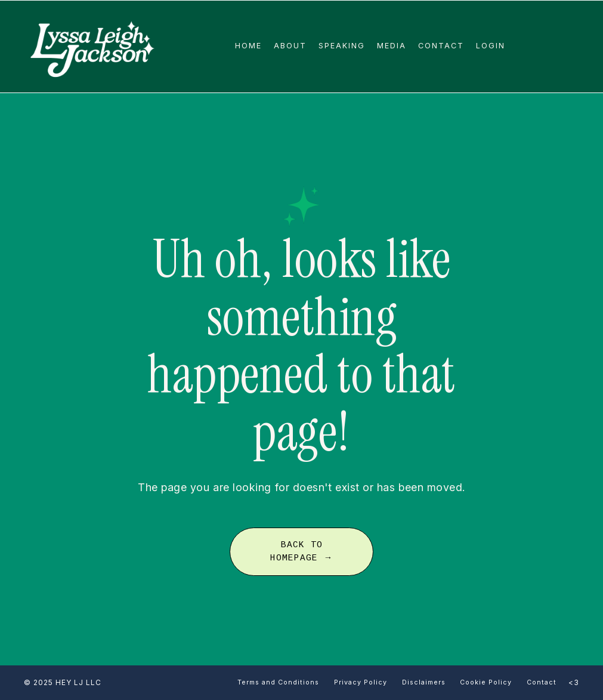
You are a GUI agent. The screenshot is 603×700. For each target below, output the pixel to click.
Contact (441, 46)
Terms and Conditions (278, 682)
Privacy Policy (361, 682)
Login (491, 46)
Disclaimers (425, 682)
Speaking (342, 46)
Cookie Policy (486, 682)
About (290, 46)
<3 (574, 682)
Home (248, 46)
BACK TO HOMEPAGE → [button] (301, 551)
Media (392, 46)
